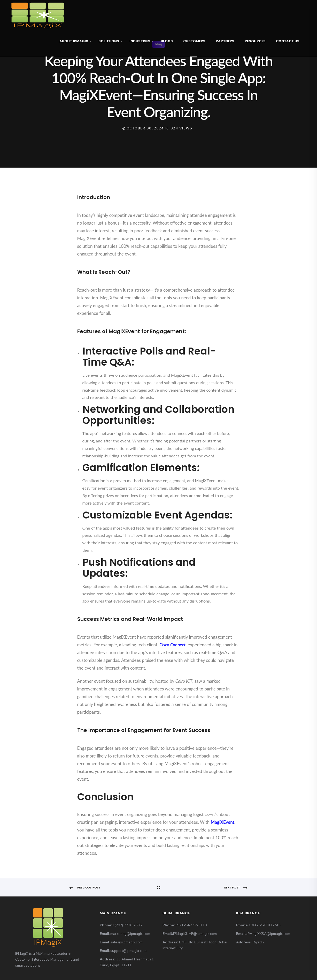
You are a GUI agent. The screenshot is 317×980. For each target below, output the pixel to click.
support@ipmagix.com (128, 951)
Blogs (167, 41)
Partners (225, 41)
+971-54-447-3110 (191, 925)
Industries (140, 41)
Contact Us (288, 41)
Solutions (109, 41)
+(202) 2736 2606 (127, 925)
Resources (255, 41)
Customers (194, 41)
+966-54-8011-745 (264, 925)
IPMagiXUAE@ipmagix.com (195, 934)
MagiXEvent (223, 822)
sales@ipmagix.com (126, 942)
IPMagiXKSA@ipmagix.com (268, 934)
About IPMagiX (74, 41)
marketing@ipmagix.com (130, 934)
